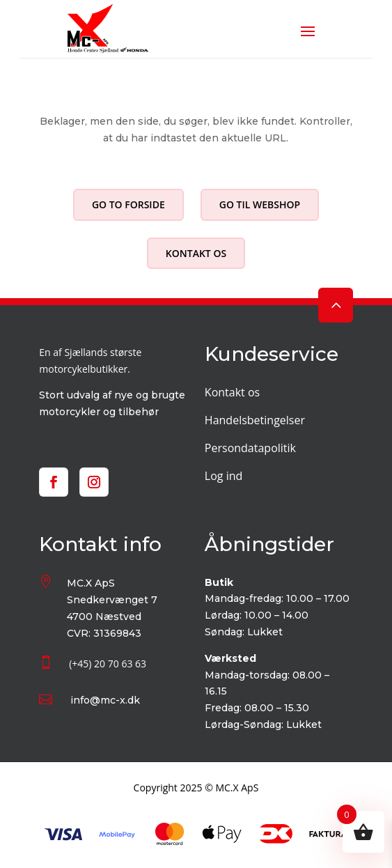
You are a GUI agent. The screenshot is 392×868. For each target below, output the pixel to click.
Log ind (224, 476)
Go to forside (128, 204)
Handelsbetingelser (255, 420)
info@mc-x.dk (105, 700)
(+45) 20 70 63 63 (108, 664)
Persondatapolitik (250, 448)
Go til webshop (260, 204)
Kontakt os (196, 253)
